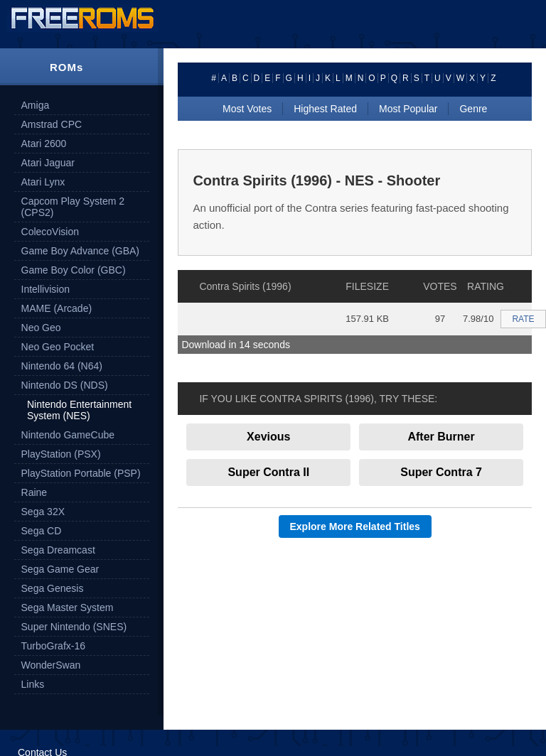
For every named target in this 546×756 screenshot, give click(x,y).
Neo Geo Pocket (58, 347)
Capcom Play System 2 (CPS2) (73, 207)
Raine (34, 492)
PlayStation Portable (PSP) (81, 473)
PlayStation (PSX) (61, 454)
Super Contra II (268, 472)
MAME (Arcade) (57, 308)
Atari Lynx (43, 182)
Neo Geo (41, 328)
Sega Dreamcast (58, 550)
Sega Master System (68, 607)
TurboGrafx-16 (54, 646)
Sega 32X (43, 512)
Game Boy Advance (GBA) (81, 251)
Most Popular (408, 109)
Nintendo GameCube (68, 435)
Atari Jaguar (48, 163)
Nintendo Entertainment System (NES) (79, 410)
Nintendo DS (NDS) (65, 385)
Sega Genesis (53, 588)
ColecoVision (50, 232)
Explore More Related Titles (355, 526)
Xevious (268, 437)
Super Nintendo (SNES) (74, 627)
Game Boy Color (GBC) (74, 270)
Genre (473, 109)
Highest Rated (325, 109)
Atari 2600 (44, 144)
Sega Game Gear (60, 569)
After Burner (441, 437)
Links (33, 684)
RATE (523, 319)
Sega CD (42, 531)
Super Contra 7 (441, 472)
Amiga (36, 105)
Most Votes (247, 109)
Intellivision (45, 289)
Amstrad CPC (52, 124)
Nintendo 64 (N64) (62, 366)
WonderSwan (51, 665)
